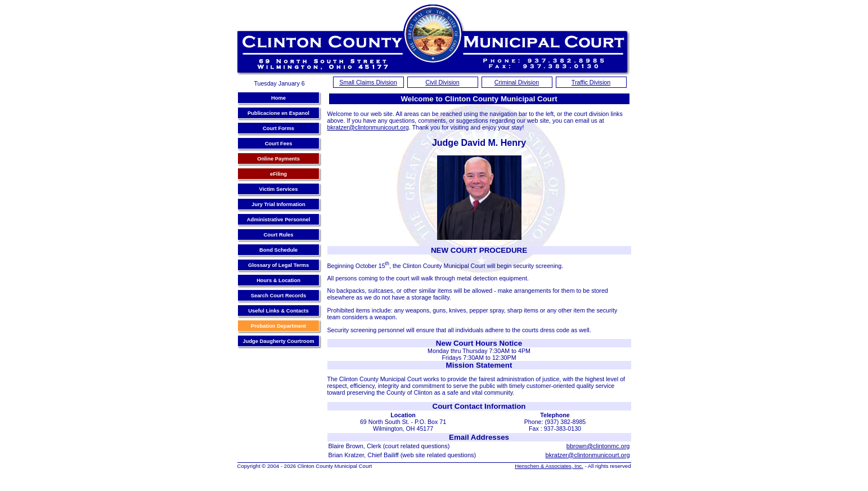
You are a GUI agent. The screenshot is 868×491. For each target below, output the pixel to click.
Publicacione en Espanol (278, 113)
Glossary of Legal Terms (278, 265)
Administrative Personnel (279, 220)
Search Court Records (279, 296)
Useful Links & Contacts (278, 311)
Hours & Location (278, 280)
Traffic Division (591, 82)
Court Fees (279, 144)
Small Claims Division (368, 82)
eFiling (278, 174)
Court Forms (278, 128)
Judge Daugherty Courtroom (279, 341)
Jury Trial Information (278, 204)
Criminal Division (517, 82)
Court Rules (279, 235)
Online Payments (278, 159)
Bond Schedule (278, 250)
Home (278, 98)
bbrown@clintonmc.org (598, 446)
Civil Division (442, 82)
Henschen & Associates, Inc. (549, 466)
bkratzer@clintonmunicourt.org (368, 127)
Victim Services (279, 189)
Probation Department (278, 326)
